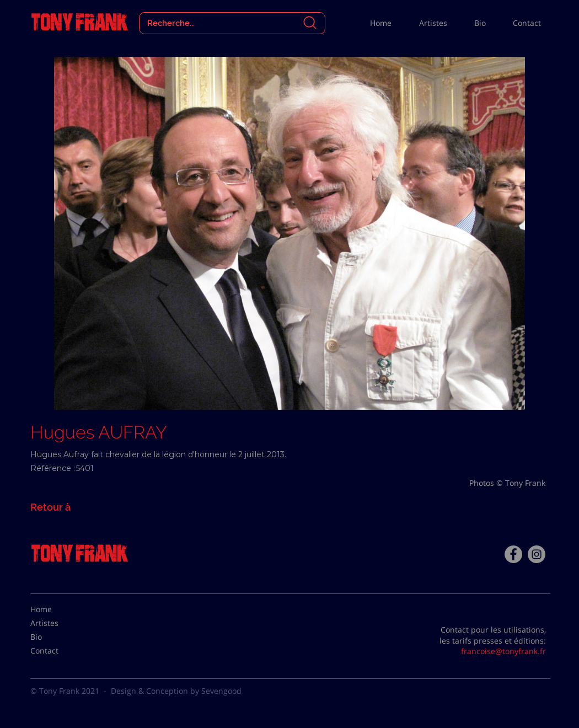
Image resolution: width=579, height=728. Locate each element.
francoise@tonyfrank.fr (503, 651)
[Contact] (58, 651)
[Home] (58, 609)
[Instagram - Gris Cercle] (537, 554)
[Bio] (58, 637)
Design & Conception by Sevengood (176, 691)
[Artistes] (58, 623)
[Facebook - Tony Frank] (513, 554)
